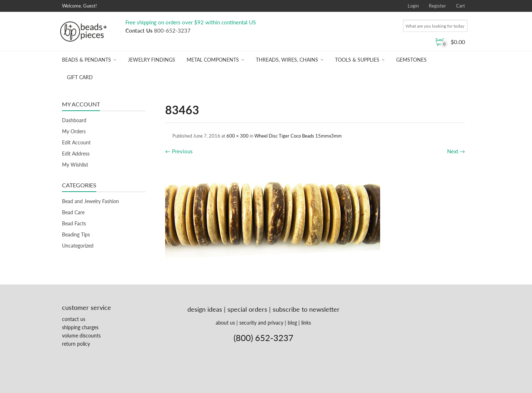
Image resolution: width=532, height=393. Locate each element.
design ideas (205, 309)
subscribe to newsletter (306, 309)
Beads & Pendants (87, 60)
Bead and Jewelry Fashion (90, 201)
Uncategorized (78, 246)
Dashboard (74, 120)
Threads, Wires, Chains (287, 60)
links (306, 323)
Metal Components (213, 60)
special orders (247, 309)
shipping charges (80, 327)
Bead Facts (74, 223)
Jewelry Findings (152, 60)
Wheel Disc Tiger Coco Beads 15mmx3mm (298, 136)
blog (292, 323)
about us (225, 323)
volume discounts (81, 336)
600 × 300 (238, 136)
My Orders (74, 131)
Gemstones (411, 60)
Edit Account (76, 142)
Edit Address (76, 154)
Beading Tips (76, 234)
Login (413, 6)
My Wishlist (75, 165)
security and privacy (261, 323)
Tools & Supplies (357, 60)
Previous (179, 151)
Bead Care (73, 212)
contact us (74, 319)
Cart (461, 6)
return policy (76, 344)
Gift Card (80, 77)
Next (456, 151)
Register (437, 6)
